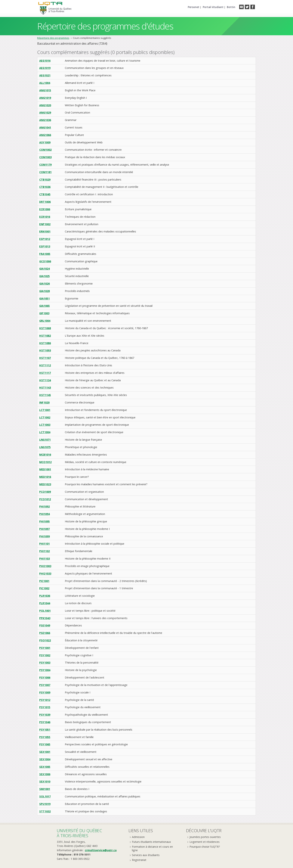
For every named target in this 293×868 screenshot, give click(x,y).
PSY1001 (45, 648)
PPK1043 (45, 618)
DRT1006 (45, 202)
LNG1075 (45, 447)
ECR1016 (45, 217)
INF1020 (44, 402)
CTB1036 (45, 187)
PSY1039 (45, 715)
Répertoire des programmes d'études (105, 26)
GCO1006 (45, 261)
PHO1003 (45, 566)
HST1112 (45, 365)
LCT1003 (45, 425)
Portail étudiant (213, 7)
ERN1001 (45, 231)
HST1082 (45, 336)
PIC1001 (44, 581)
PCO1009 (45, 492)
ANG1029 (45, 112)
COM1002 (45, 150)
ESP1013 (45, 246)
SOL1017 (45, 796)
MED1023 (45, 484)
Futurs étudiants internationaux (151, 842)
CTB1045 (45, 194)
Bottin (231, 7)
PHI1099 (44, 536)
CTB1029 (45, 180)
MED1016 (45, 477)
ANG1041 (45, 127)
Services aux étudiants (146, 855)
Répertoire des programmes (53, 38)
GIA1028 (44, 291)
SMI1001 (45, 789)
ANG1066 (45, 135)
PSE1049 (45, 625)
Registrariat (139, 860)
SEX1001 (45, 752)
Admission (138, 837)
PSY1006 (45, 677)
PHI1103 (44, 559)
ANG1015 (45, 90)
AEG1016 (45, 61)
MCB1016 (45, 455)
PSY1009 (45, 692)
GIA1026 (44, 284)
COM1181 (45, 172)
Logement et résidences (205, 842)
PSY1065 (45, 744)
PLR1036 (45, 596)
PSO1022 (45, 640)
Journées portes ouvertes (205, 837)
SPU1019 (45, 804)
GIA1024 (44, 269)
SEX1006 (45, 774)
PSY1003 (45, 663)
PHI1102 (44, 551)
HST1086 (45, 343)
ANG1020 (45, 105)
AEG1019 (45, 68)
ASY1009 (45, 142)
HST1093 (45, 350)
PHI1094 (44, 514)
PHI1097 (44, 529)
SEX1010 (45, 781)
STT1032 (45, 811)
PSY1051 (45, 730)
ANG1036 (45, 120)
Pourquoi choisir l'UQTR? (205, 847)
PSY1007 (45, 685)
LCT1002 (45, 417)
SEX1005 (45, 767)
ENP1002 (45, 224)
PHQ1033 (45, 573)
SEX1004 (45, 759)
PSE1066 (45, 633)
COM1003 (45, 157)
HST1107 (45, 358)
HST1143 (45, 388)
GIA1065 (44, 306)
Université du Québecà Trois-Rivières (79, 833)
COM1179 (45, 165)
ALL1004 (45, 83)
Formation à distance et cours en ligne (152, 848)
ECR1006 (45, 209)
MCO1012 (45, 462)
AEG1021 (45, 75)
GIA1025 (44, 276)
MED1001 (45, 469)
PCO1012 (45, 499)
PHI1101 (44, 544)
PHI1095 (44, 521)
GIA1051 (44, 298)
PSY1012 (45, 700)
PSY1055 (45, 737)
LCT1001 (45, 410)
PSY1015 (45, 707)
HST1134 (45, 380)
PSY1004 (45, 670)
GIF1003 (44, 313)
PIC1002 (44, 588)
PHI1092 (44, 506)
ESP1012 (45, 239)
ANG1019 (45, 98)
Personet (194, 7)
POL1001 (45, 611)
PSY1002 (45, 655)
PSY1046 (45, 722)
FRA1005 (45, 254)
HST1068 (45, 328)
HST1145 (45, 395)
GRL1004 (45, 321)
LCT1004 (45, 432)
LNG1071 (45, 440)
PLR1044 (45, 603)
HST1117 (45, 373)
